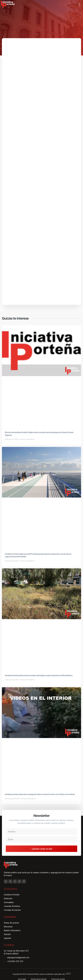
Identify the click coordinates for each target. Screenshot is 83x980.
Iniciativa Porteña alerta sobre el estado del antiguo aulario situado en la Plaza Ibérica (39, 675)
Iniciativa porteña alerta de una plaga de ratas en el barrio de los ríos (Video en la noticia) (40, 794)
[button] (80, 4)
